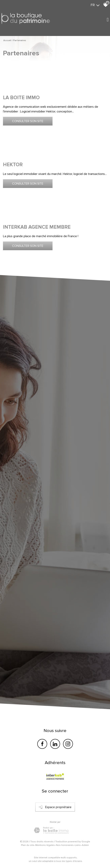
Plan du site (28, 845)
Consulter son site (28, 121)
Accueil (7, 40)
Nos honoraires (65, 845)
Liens (78, 845)
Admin (85, 845)
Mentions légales (45, 845)
